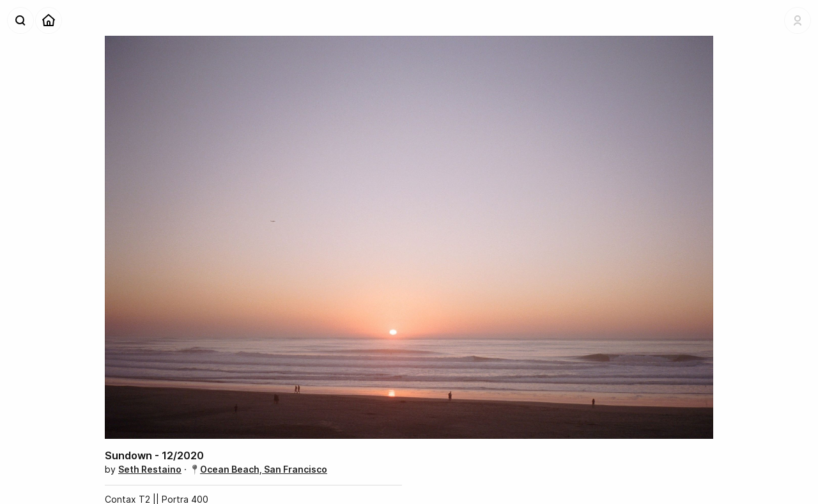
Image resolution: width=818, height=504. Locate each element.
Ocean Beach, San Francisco (264, 469)
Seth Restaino (150, 469)
